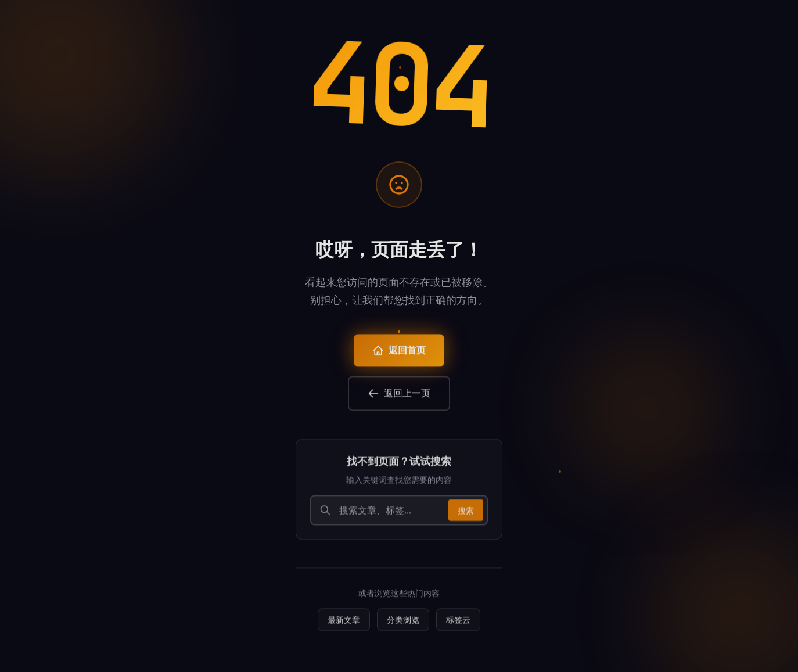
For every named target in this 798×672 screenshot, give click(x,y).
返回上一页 (399, 397)
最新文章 (344, 624)
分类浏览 (403, 624)
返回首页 (399, 354)
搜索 (466, 514)
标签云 (458, 624)
